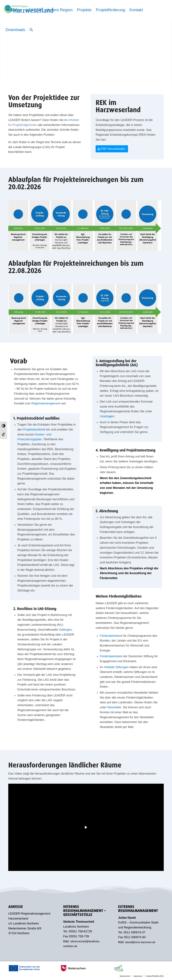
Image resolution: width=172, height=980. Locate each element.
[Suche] (31, 30)
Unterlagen (107, 416)
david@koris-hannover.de (140, 942)
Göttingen (65, 630)
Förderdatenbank (111, 636)
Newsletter (114, 707)
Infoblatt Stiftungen (116, 667)
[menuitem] (14, 10)
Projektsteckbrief (34, 430)
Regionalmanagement (46, 403)
